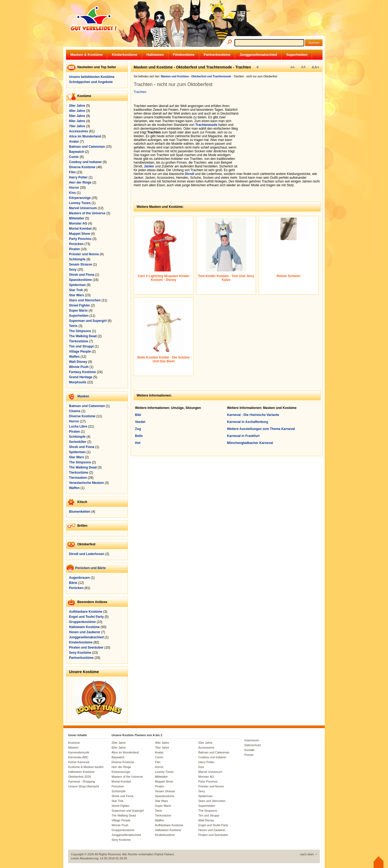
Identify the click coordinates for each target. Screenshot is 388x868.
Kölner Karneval (79, 762)
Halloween (155, 55)
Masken (83, 396)
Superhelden (297, 55)
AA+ (316, 67)
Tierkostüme (79, 341)
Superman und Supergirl (88, 321)
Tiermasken (78, 478)
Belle (139, 436)
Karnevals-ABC (78, 757)
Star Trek (76, 290)
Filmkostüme (184, 55)
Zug (138, 429)
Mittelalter (77, 218)
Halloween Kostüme (84, 627)
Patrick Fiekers (164, 854)
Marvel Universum (83, 208)
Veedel (140, 422)
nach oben (307, 854)
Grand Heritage (81, 377)
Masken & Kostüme (86, 55)
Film (72, 172)
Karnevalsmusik (79, 752)
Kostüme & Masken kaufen (86, 767)
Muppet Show (79, 234)
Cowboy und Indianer (85, 162)
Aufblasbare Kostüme (86, 612)
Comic (74, 157)
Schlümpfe (77, 259)
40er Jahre (77, 111)
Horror (74, 188)
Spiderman (77, 285)
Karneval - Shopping (82, 781)
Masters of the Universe (87, 213)
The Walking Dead (83, 336)
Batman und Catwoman (87, 147)
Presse (249, 755)
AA (303, 67)
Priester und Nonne (84, 254)
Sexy (73, 270)
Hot (138, 443)
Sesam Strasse (80, 264)
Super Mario (78, 311)
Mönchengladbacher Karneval (250, 443)
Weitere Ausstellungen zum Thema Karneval (261, 429)
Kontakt (249, 750)
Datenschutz (253, 745)
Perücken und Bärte (90, 568)
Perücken (76, 244)
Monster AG (78, 223)
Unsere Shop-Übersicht (84, 786)
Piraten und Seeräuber (86, 647)
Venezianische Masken (86, 483)
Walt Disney (78, 362)
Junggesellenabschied (258, 55)
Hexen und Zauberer (85, 632)
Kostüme (74, 743)
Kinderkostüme (125, 55)
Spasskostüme (80, 280)
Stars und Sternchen (85, 300)
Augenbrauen (79, 578)
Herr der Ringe (80, 182)
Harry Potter (78, 177)
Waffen (74, 357)
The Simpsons (80, 331)
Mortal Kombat (80, 229)
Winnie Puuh (79, 367)
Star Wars (77, 295)
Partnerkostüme (217, 55)
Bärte (73, 583)
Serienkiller (78, 442)
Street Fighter (79, 305)
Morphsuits (78, 382)
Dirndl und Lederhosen (87, 554)
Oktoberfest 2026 (79, 777)
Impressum (252, 740)
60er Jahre (77, 121)
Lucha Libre (78, 426)
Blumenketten (80, 512)
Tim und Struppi (81, 346)
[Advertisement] (282, 138)
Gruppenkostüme (82, 622)
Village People (80, 352)
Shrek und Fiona (82, 275)
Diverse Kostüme (82, 167)
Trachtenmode (206, 125)
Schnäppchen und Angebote (91, 82)
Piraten (75, 249)
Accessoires (79, 131)
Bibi (138, 415)
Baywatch (77, 152)
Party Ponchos (80, 239)
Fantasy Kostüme (82, 372)
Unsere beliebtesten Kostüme (92, 77)
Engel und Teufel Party (86, 617)
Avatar (74, 142)
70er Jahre (77, 126)
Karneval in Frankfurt (243, 436)
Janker (149, 166)
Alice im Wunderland (85, 136)
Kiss (72, 193)
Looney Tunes (80, 203)
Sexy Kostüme (80, 653)
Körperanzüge (80, 198)
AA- (293, 67)
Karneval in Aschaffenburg (248, 422)
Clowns (75, 411)
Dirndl (190, 174)
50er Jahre (77, 116)
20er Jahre (77, 106)
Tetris (73, 326)
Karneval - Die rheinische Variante (253, 415)
